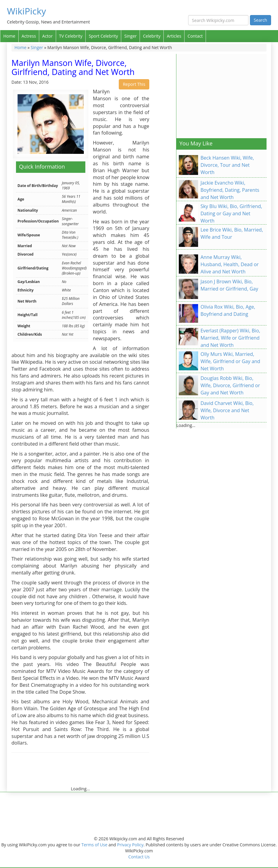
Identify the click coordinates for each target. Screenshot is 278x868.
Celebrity (152, 36)
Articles (174, 36)
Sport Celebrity (103, 36)
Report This (134, 84)
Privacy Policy (130, 845)
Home (9, 36)
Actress (29, 36)
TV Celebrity (71, 36)
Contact (195, 36)
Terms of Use (94, 845)
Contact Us (139, 857)
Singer (130, 36)
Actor (47, 36)
